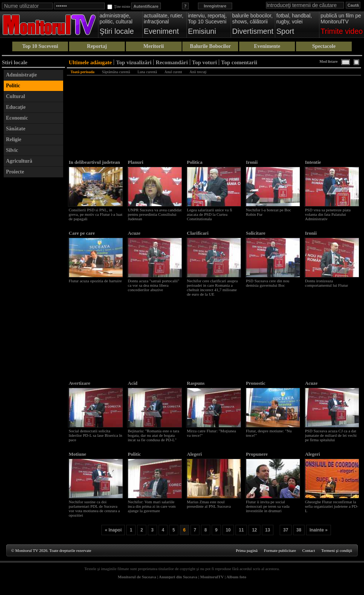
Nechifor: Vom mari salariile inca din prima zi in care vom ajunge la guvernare (152, 506)
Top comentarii (239, 62)
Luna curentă (147, 72)
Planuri (136, 162)
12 (254, 530)
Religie (14, 139)
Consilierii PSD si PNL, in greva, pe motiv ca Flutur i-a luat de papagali (95, 214)
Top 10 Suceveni (40, 46)
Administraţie (21, 75)
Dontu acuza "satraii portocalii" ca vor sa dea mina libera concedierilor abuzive (154, 285)
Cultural (15, 96)
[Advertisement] (33, 293)
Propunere (257, 454)
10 (228, 530)
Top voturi (204, 62)
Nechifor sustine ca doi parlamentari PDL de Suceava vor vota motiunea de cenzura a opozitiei (94, 508)
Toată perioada (82, 72)
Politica (195, 162)
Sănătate (16, 129)
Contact (309, 550)
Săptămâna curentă (116, 72)
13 (268, 530)
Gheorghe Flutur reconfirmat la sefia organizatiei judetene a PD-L (331, 506)
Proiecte (15, 172)
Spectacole (324, 46)
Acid (133, 383)
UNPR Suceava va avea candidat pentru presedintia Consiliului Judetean (155, 214)
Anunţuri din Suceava (178, 577)
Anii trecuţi (198, 72)
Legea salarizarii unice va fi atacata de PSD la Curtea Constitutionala (209, 214)
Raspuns (196, 383)
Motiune (77, 454)
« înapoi (113, 530)
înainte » (318, 530)
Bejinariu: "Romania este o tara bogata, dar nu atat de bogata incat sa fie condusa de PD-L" (153, 435)
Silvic (12, 150)
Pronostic (256, 383)
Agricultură (19, 161)
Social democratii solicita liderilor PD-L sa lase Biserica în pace (95, 435)
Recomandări (172, 62)
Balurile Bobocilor (210, 46)
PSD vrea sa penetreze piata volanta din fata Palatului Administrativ (328, 214)
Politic (13, 86)
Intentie (313, 162)
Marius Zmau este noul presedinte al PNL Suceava (209, 504)
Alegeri (194, 454)
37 (285, 530)
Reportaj (97, 46)
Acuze (134, 233)
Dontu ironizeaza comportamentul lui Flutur (326, 283)
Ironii (252, 162)
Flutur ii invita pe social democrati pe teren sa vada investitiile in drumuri (268, 506)
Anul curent (173, 72)
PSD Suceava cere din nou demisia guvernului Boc (268, 283)
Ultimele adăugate (90, 62)
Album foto (236, 577)
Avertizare (79, 383)
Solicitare (256, 233)
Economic (17, 118)
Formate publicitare (280, 550)
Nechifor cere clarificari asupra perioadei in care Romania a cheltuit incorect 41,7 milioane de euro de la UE (212, 287)
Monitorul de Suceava (137, 577)
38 (299, 530)
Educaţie (16, 107)
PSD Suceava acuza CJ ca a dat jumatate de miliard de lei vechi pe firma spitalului (331, 435)
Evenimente (267, 46)
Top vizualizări (134, 62)
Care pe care (82, 233)
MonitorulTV (212, 577)
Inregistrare (215, 6)
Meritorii (154, 46)
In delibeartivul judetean (94, 162)
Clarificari (198, 233)
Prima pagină (247, 550)
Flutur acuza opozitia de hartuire (95, 281)
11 (241, 530)
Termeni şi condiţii (337, 550)
